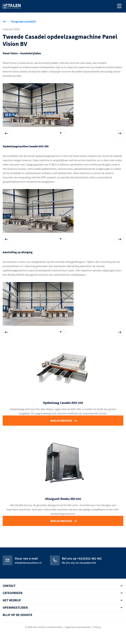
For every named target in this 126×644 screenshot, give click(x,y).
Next (120, 133)
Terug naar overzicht (23, 21)
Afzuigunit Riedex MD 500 (63, 499)
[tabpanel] (63, 107)
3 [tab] (65, 133)
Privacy (97, 627)
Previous (6, 133)
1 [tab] (61, 133)
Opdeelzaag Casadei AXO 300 (63, 403)
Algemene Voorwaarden (78, 627)
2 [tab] (63, 133)
